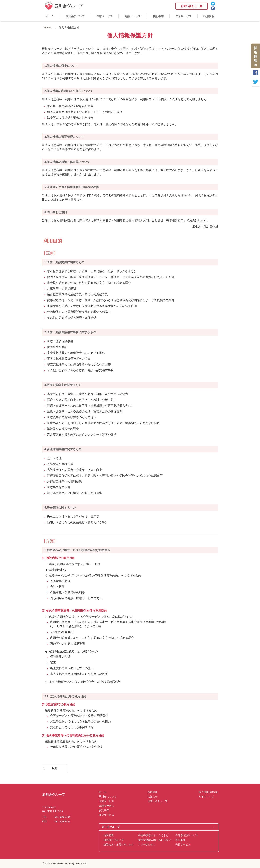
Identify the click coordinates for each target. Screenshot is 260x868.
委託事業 (158, 16)
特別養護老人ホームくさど (153, 835)
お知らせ (153, 797)
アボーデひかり (147, 844)
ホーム (50, 16)
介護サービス (133, 16)
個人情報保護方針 (209, 792)
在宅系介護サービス (187, 835)
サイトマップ (206, 797)
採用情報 (209, 16)
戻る (55, 768)
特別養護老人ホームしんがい (155, 840)
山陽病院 (109, 835)
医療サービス (105, 16)
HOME (48, 27)
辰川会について (75, 16)
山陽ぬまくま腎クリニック (119, 844)
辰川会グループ (111, 827)
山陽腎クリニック (114, 840)
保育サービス (183, 16)
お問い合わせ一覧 (192, 6)
